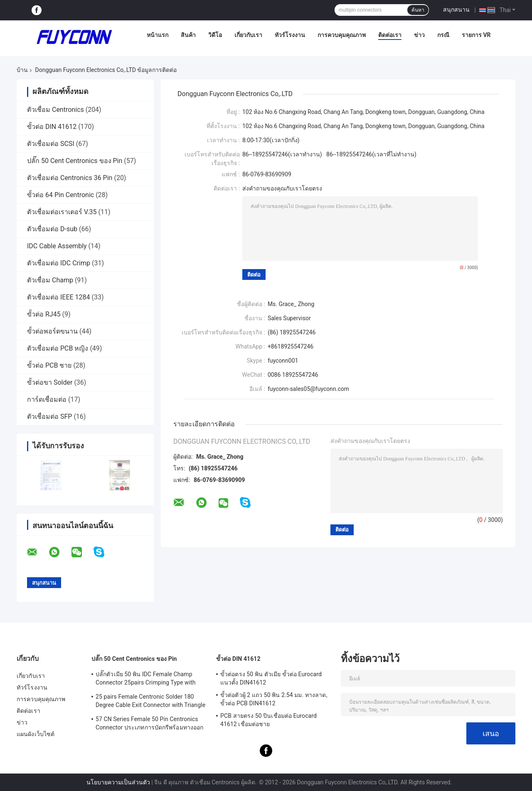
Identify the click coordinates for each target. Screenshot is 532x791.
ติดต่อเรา (390, 35)
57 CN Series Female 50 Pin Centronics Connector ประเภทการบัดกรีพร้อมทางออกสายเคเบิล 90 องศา (149, 724)
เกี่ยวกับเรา (248, 35)
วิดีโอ (215, 35)
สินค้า (188, 35)
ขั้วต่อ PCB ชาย (49, 365)
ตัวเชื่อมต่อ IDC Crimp (59, 263)
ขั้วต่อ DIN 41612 (52, 127)
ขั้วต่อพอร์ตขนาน (52, 331)
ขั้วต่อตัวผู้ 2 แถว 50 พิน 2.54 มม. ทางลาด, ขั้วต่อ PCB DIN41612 (274, 699)
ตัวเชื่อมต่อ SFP (49, 417)
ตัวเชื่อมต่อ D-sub (52, 229)
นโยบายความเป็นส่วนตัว (118, 782)
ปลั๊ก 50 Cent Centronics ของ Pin (75, 161)
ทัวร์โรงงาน (290, 35)
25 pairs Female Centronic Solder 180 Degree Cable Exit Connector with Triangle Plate (150, 702)
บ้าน (22, 70)
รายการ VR (476, 35)
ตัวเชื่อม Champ (50, 280)
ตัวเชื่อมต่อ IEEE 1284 (59, 297)
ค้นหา (418, 10)
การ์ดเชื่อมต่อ (47, 399)
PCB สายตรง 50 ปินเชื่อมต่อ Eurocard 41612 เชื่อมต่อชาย (268, 720)
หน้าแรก (158, 35)
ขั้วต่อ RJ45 (44, 314)
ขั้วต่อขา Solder (50, 382)
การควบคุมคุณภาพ (342, 35)
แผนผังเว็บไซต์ (36, 734)
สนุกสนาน (456, 10)
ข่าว (419, 35)
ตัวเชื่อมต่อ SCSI (51, 144)
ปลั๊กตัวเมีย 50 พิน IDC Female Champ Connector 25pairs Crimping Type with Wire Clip (146, 680)
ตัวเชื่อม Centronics (55, 110)
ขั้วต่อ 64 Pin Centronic (60, 195)
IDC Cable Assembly (57, 246)
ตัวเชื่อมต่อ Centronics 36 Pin (70, 178)
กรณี (443, 35)
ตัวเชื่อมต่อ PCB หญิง (58, 348)
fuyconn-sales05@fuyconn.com (308, 389)
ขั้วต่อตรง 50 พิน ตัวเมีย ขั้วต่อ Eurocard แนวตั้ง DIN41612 (271, 678)
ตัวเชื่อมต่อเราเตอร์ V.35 (62, 212)
